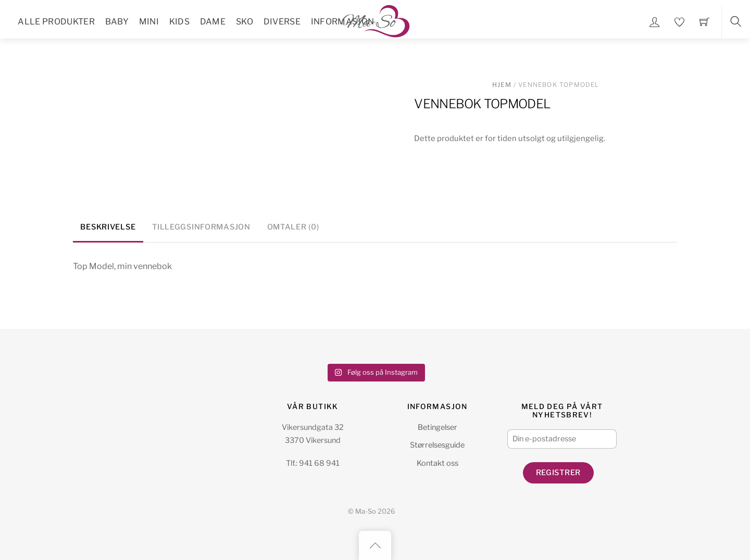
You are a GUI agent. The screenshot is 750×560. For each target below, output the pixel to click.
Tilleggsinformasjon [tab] (201, 227)
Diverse (282, 22)
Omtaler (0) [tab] (293, 227)
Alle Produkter (56, 22)
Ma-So (366, 511)
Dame (213, 22)
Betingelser (438, 427)
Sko (245, 22)
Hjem (502, 85)
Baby (117, 22)
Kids (179, 22)
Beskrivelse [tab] (108, 227)
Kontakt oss (438, 463)
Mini (149, 22)
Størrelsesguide (437, 445)
